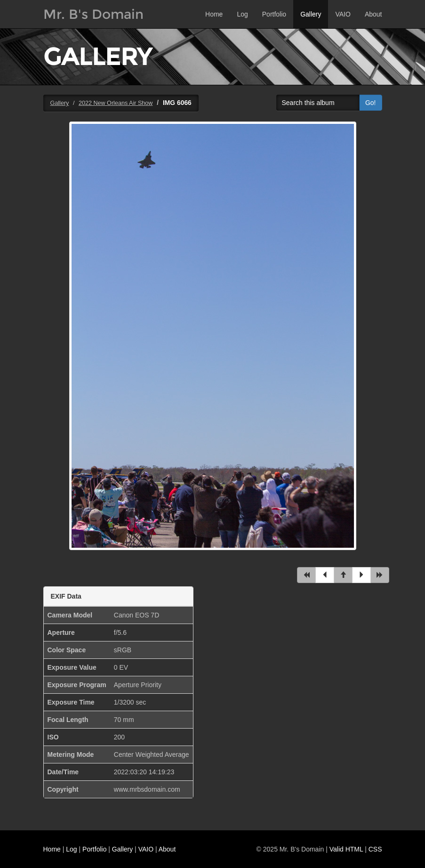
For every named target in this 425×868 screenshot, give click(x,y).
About (373, 14)
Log (242, 14)
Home (214, 14)
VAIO (343, 14)
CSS (375, 849)
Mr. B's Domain (93, 14)
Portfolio (274, 14)
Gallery (311, 14)
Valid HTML (346, 849)
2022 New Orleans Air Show (116, 103)
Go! (371, 103)
